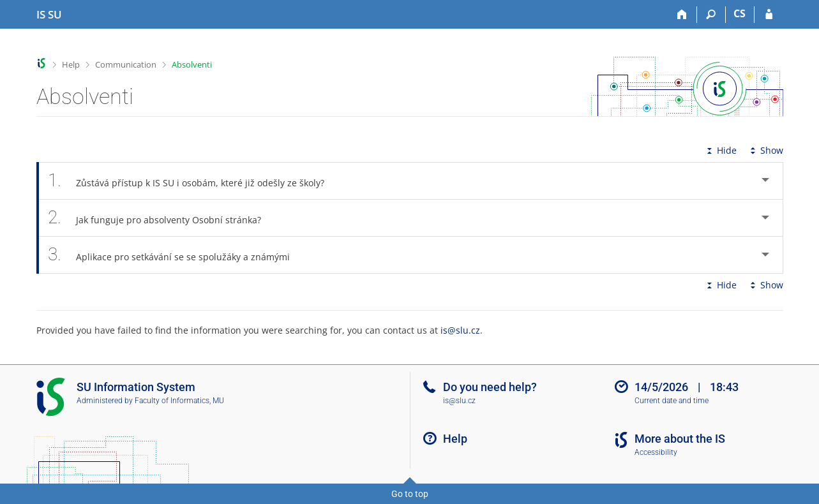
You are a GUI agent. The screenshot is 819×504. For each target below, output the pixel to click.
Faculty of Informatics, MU (179, 401)
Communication (126, 64)
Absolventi (192, 64)
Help (71, 64)
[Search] (711, 15)
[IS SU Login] (769, 15)
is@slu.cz (460, 330)
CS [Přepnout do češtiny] (740, 13)
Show (765, 150)
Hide (720, 150)
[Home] (683, 15)
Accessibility (656, 452)
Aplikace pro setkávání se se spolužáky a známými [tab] (176, 255)
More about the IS (680, 439)
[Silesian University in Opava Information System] (49, 15)
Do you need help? (490, 387)
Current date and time (672, 401)
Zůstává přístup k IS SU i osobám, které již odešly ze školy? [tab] (193, 181)
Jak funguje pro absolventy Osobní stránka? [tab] (162, 218)
